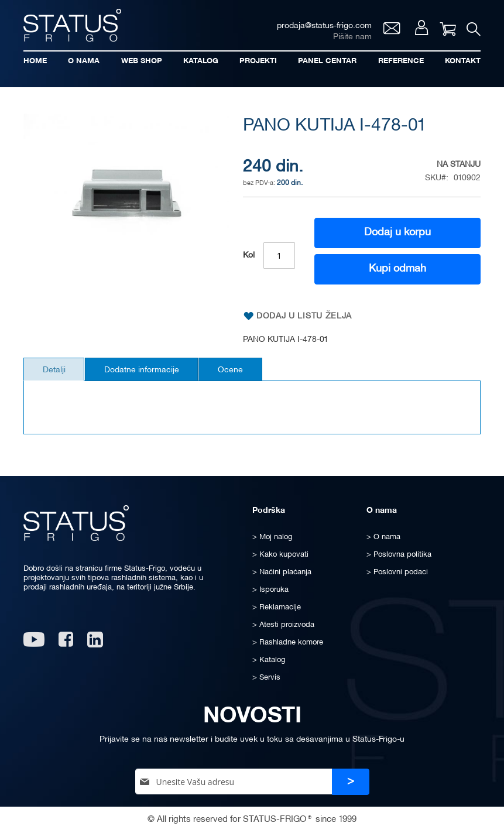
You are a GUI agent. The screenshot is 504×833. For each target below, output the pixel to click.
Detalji (56, 371)
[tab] (56, 371)
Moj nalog (420, 29)
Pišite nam (351, 38)
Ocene (240, 371)
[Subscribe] (351, 782)
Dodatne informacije (148, 371)
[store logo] (73, 25)
